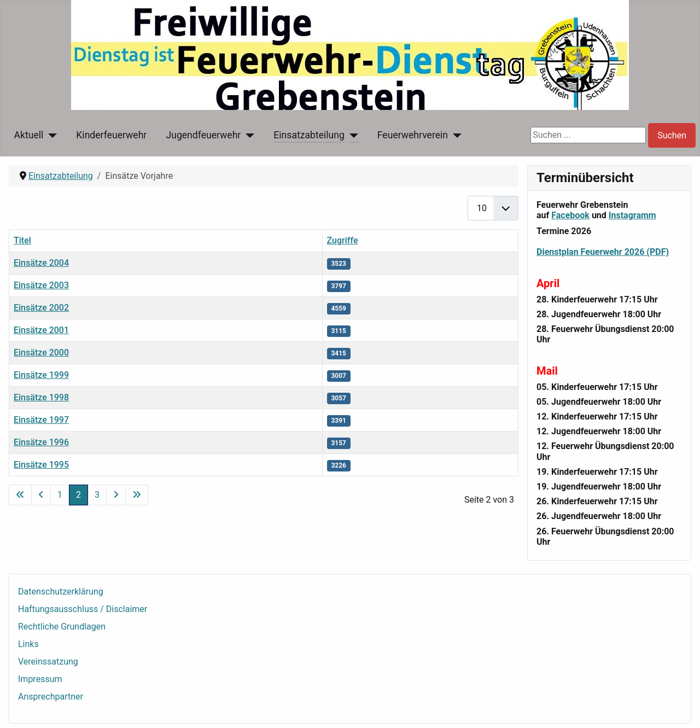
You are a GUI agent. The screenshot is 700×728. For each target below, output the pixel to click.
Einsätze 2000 (41, 353)
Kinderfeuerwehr (111, 135)
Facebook (570, 215)
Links (28, 644)
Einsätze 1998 (41, 397)
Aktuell (29, 135)
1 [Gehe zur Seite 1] (60, 495)
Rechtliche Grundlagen (62, 627)
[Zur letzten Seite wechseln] (137, 495)
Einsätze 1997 (41, 420)
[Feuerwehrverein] (455, 135)
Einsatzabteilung (309, 135)
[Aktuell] (50, 135)
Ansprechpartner (51, 697)
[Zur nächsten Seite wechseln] (116, 495)
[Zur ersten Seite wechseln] (20, 495)
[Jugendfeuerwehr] (247, 135)
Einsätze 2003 (41, 285)
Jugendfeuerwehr (203, 135)
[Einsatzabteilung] (351, 135)
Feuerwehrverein (413, 135)
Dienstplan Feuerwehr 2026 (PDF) (603, 252)
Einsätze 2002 (41, 308)
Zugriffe (343, 240)
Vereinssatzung (48, 662)
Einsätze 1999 (41, 375)
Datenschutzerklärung (61, 592)
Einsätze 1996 (41, 442)
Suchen (672, 135)
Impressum (40, 679)
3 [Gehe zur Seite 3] (97, 495)
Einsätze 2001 (41, 330)
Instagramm (632, 215)
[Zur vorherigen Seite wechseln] (41, 495)
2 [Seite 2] (78, 495)
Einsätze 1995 (41, 465)
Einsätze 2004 (41, 263)
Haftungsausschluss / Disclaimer (83, 609)
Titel (22, 240)
